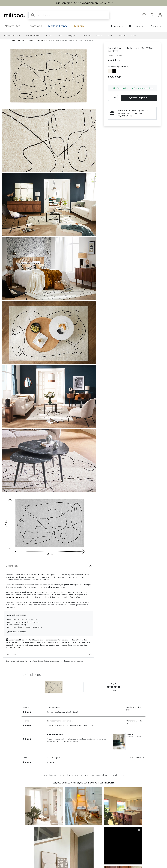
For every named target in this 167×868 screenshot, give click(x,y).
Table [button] (60, 36)
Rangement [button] (73, 36)
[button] (44, 806)
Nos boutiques (137, 26)
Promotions (34, 26)
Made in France (58, 26)
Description (12, 566)
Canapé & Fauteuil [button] (12, 36)
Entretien (11, 654)
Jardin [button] (110, 36)
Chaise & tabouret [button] (33, 36)
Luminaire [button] (122, 36)
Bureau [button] (49, 36)
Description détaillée (115, 55)
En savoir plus (20, 647)
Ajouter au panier (139, 98)
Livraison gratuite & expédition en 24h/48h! (84, 3)
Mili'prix (79, 26)
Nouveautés (12, 26)
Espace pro (156, 26)
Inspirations (117, 26)
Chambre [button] (87, 36)
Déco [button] (134, 36)
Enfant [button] (99, 36)
